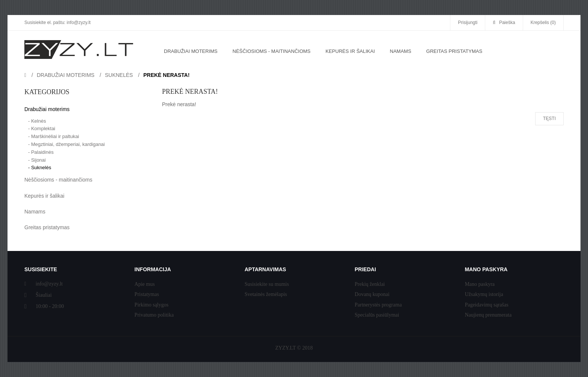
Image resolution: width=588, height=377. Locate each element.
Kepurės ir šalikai (44, 196)
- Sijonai (37, 160)
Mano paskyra (480, 284)
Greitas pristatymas (47, 227)
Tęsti (549, 119)
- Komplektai (42, 128)
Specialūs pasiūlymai (377, 315)
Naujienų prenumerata (488, 315)
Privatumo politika (154, 315)
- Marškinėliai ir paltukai (54, 136)
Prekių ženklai (370, 284)
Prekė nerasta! (166, 75)
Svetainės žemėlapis (266, 294)
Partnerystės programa (378, 305)
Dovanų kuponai (372, 294)
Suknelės (119, 75)
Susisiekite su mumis (267, 284)
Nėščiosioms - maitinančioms (58, 180)
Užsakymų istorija (484, 294)
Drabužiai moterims (66, 75)
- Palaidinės (41, 152)
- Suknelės (40, 167)
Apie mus (145, 284)
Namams (35, 212)
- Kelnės (37, 121)
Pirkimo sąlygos (152, 305)
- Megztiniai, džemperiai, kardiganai (66, 144)
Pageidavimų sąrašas (486, 305)
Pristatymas (147, 294)
